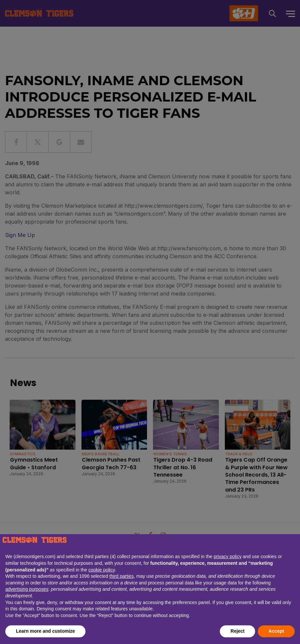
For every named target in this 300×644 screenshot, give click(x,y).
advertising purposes (27, 589)
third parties (122, 576)
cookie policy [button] (102, 570)
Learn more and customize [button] (45, 631)
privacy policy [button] (227, 556)
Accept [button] (276, 631)
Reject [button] (237, 631)
